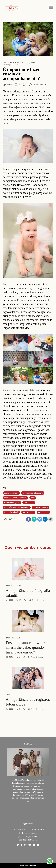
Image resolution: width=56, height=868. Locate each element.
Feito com (28, 866)
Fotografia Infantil (33, 63)
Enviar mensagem (29, 833)
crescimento (29, 503)
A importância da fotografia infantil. (28, 593)
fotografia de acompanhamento (17, 507)
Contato (28, 855)
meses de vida (28, 512)
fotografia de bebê (41, 507)
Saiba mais (28, 810)
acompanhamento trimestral (15, 498)
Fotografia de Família (14, 65)
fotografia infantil (11, 512)
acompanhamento (11, 493)
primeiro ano (43, 512)
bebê (33, 498)
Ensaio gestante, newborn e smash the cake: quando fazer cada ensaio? (28, 647)
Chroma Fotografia (12, 503)
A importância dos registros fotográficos (28, 702)
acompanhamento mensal (33, 493)
